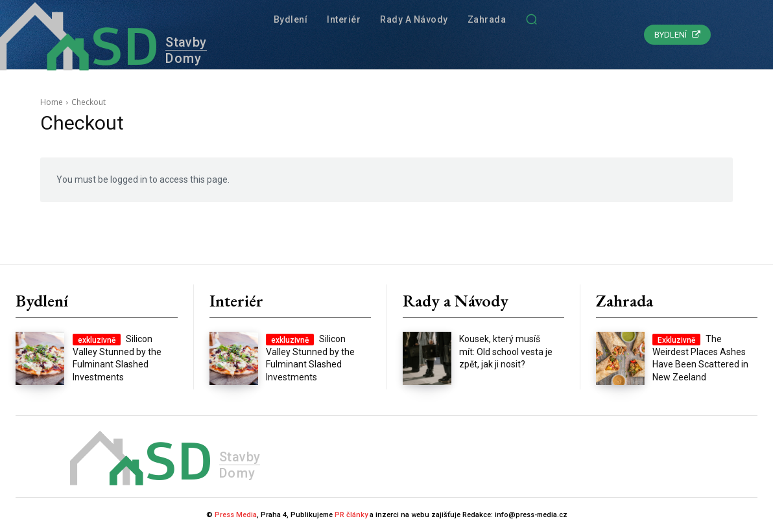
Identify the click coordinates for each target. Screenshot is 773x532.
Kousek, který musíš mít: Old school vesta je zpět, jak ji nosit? (506, 352)
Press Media (236, 515)
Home (52, 102)
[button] (531, 19)
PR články (351, 515)
